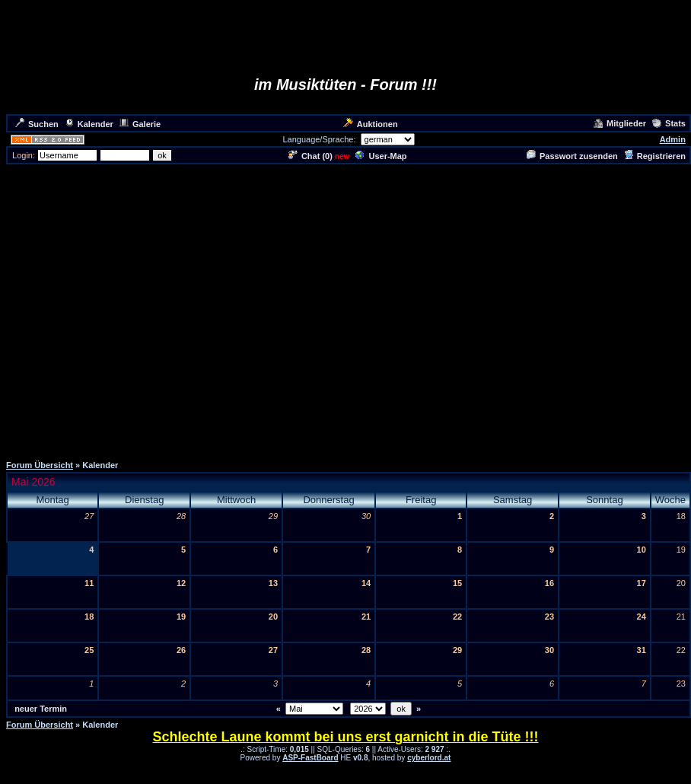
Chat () (310, 156)
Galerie (140, 124)
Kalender (89, 124)
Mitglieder (620, 123)
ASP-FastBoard (310, 758)
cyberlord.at (429, 758)
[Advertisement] (343, 309)
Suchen (37, 124)
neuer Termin (41, 709)
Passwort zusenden (572, 156)
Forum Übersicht (40, 465)
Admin (673, 139)
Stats (669, 123)
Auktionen (371, 124)
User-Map (381, 156)
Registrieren (655, 156)
